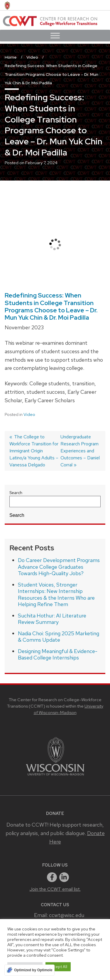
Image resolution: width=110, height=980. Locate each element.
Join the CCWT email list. (55, 889)
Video (29, 414)
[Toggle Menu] (55, 35)
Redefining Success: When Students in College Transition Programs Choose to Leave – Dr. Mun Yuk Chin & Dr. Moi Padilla (51, 306)
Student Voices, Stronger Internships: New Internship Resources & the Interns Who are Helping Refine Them (56, 595)
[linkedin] (64, 877)
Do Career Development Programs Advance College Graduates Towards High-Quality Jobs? (59, 567)
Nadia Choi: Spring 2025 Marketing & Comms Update (59, 637)
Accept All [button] (58, 967)
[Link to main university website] (55, 777)
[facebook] (52, 877)
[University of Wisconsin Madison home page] (7, 5)
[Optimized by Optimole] (29, 970)
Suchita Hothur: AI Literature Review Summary (52, 619)
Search (16, 493)
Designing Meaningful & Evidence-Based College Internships (58, 654)
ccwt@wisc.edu (67, 915)
